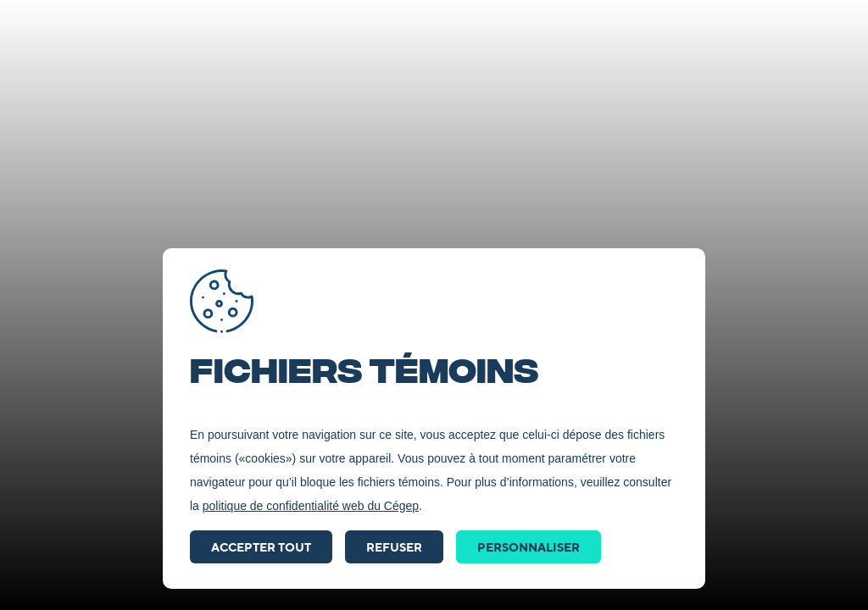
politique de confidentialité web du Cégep (311, 506)
